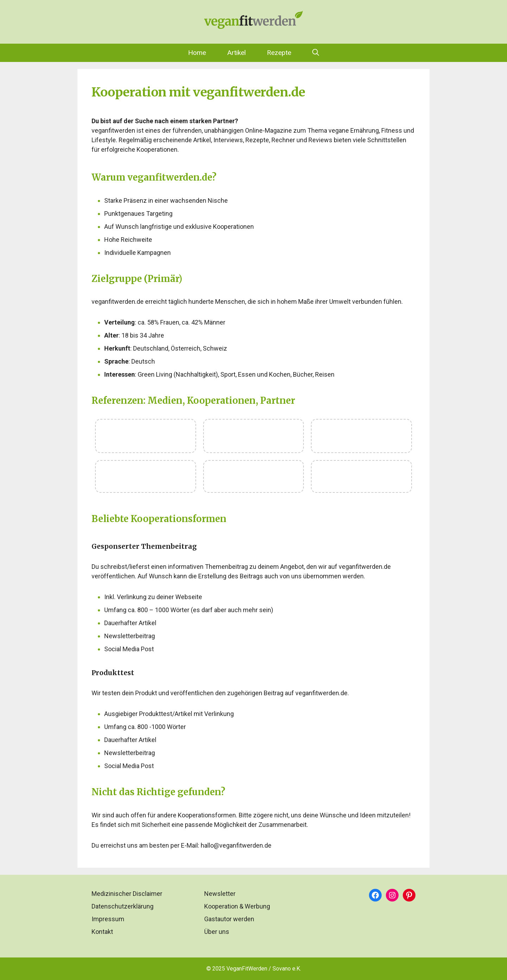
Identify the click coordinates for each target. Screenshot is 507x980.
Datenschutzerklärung (123, 906)
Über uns (217, 932)
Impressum (108, 919)
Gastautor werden (229, 919)
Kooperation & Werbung (237, 906)
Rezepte (279, 53)
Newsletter (220, 894)
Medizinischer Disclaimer (127, 894)
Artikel (236, 53)
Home (197, 53)
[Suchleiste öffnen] (316, 53)
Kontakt (102, 932)
